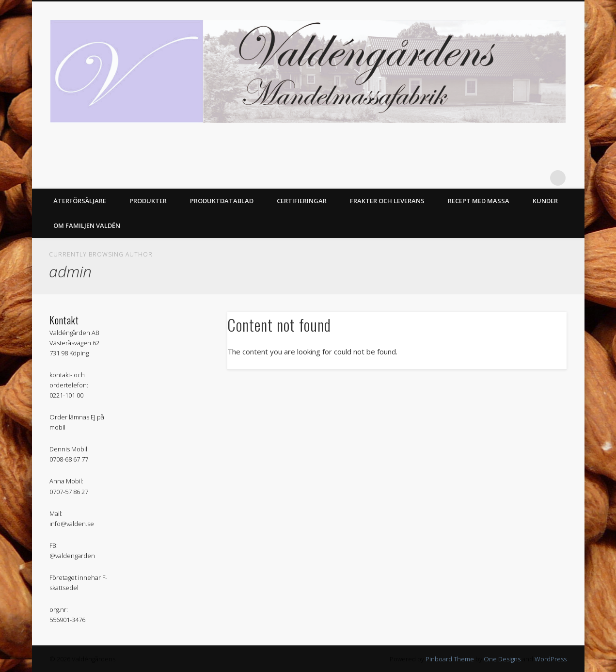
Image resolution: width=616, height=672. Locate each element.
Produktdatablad (222, 201)
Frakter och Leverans (387, 201)
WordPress (551, 659)
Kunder (545, 201)
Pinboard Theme (450, 659)
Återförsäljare (80, 201)
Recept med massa (479, 201)
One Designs (502, 659)
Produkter (148, 201)
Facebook (538, 178)
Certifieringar (302, 201)
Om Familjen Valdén (87, 225)
